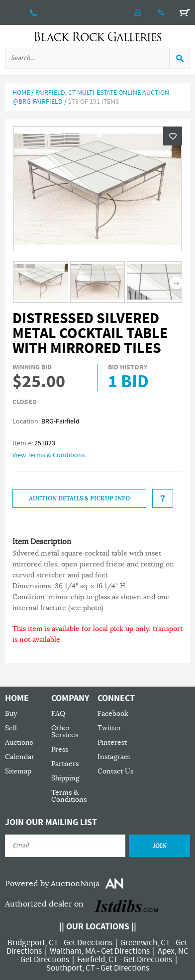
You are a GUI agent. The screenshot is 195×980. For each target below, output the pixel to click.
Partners (65, 764)
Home (21, 93)
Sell (11, 728)
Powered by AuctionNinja (52, 884)
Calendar (20, 757)
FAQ (58, 714)
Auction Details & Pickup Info (79, 498)
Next (176, 283)
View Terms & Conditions (49, 455)
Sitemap (18, 771)
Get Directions (88, 943)
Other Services (65, 732)
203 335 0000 (34, 12)
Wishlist (173, 136)
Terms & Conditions (69, 796)
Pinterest (112, 742)
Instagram (114, 757)
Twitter (109, 728)
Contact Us (115, 771)
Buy (11, 714)
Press (60, 749)
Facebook (113, 714)
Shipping (65, 778)
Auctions (19, 742)
